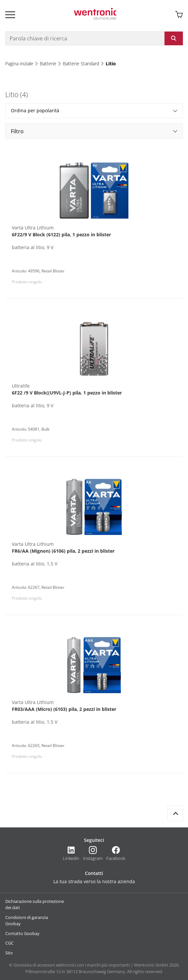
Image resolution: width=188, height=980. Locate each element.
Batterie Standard (81, 64)
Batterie (48, 64)
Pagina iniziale (19, 64)
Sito (9, 953)
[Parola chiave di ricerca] (85, 38)
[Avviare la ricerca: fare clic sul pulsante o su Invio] (174, 38)
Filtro (94, 131)
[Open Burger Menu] (10, 15)
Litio (111, 64)
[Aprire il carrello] (179, 15)
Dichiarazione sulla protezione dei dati (35, 905)
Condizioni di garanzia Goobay (27, 921)
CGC (9, 943)
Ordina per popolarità (94, 110)
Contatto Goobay (22, 933)
